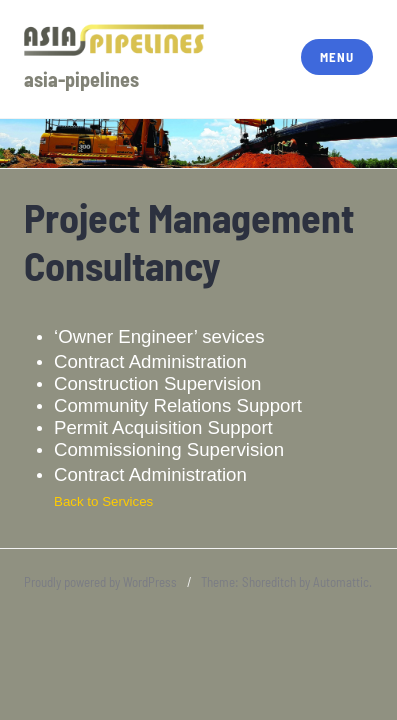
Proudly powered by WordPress (100, 582)
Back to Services (103, 501)
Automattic (341, 582)
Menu (336, 57)
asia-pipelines (81, 79)
